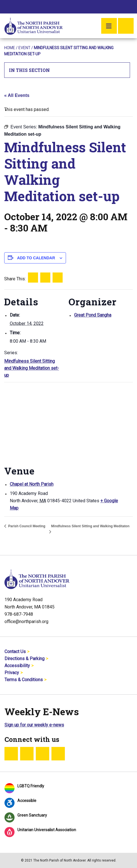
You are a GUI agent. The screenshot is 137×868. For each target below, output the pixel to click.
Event (24, 48)
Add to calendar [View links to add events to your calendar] (36, 258)
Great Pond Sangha (93, 315)
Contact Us (15, 652)
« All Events (17, 95)
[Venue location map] (68, 423)
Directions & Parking (24, 659)
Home (10, 48)
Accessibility (17, 666)
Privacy (12, 673)
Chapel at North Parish (32, 484)
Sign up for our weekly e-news (34, 725)
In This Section (67, 70)
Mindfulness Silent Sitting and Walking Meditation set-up (32, 368)
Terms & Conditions (24, 680)
